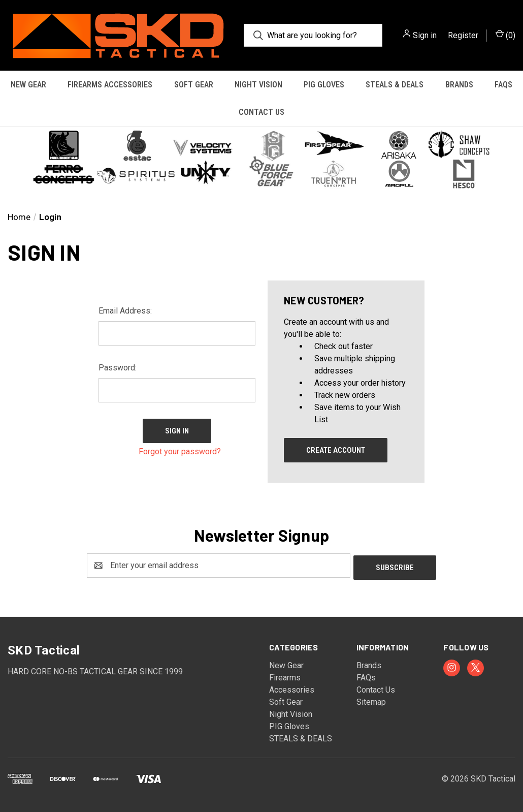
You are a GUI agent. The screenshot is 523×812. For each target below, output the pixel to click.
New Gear (28, 85)
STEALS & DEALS (395, 85)
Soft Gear (194, 85)
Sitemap (371, 700)
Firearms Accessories (110, 85)
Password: (118, 368)
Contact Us (261, 112)
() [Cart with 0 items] (505, 35)
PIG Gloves (324, 85)
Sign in (425, 35)
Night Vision (258, 85)
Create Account (336, 450)
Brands (459, 85)
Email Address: (125, 311)
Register (463, 35)
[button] (261, 159)
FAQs (503, 85)
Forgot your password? (180, 449)
